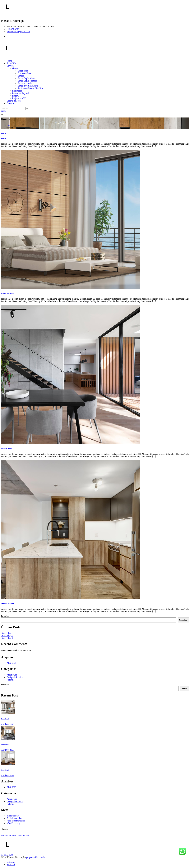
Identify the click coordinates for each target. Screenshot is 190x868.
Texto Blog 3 (7, 638)
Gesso (15, 68)
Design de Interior (15, 677)
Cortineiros (23, 71)
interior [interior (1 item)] (14, 835)
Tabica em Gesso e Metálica (30, 88)
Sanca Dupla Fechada (27, 81)
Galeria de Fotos (14, 101)
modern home (7, 449)
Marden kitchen (7, 604)
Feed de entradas (14, 818)
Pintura (15, 96)
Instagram (11, 862)
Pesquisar (5, 616)
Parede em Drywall (21, 93)
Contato (10, 103)
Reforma (11, 680)
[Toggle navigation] (2, 114)
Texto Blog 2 (7, 635)
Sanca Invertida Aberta (28, 86)
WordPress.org (13, 823)
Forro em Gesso (25, 73)
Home (9, 61)
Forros (4, 133)
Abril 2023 (12, 663)
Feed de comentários (16, 821)
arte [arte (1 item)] (10, 835)
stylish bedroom (7, 293)
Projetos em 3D (19, 98)
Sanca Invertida (25, 83)
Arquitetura (12, 675)
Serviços (10, 66)
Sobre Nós (11, 63)
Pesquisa (5, 684)
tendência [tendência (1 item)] (26, 835)
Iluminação (17, 91)
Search (184, 688)
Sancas (21, 76)
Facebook (11, 864)
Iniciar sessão (13, 816)
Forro (3, 138)
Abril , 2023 (8, 724)
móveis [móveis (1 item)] (20, 835)
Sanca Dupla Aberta (27, 78)
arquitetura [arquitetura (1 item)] (4, 835)
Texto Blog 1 (7, 633)
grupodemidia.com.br (36, 857)
